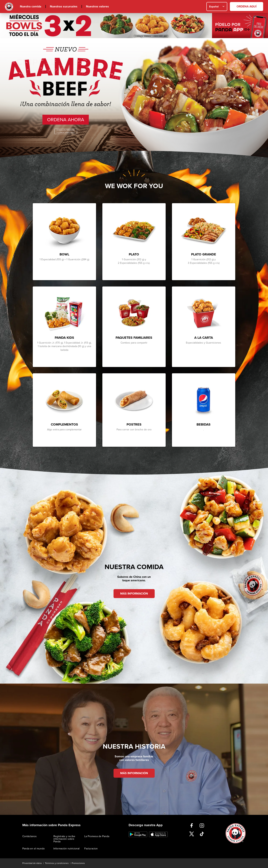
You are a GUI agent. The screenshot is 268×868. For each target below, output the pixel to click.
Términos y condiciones (57, 863)
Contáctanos (29, 836)
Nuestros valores (97, 7)
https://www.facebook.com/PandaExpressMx (192, 826)
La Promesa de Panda (97, 836)
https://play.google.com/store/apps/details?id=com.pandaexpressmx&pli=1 (138, 834)
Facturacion (91, 849)
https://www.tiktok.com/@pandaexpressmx (202, 834)
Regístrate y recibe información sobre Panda (64, 839)
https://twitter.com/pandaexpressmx (192, 834)
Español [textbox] (214, 7)
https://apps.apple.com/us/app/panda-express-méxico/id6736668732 (158, 834)
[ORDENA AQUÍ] (247, 7)
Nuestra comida (31, 7)
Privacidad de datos (32, 863)
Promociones (78, 863)
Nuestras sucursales (64, 7)
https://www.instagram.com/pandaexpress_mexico (202, 826)
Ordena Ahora (66, 120)
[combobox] (217, 7)
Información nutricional (66, 849)
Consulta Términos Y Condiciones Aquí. (66, 131)
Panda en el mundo (33, 849)
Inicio (9, 7)
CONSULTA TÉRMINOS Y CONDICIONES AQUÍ (151, 36)
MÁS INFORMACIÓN (134, 594)
